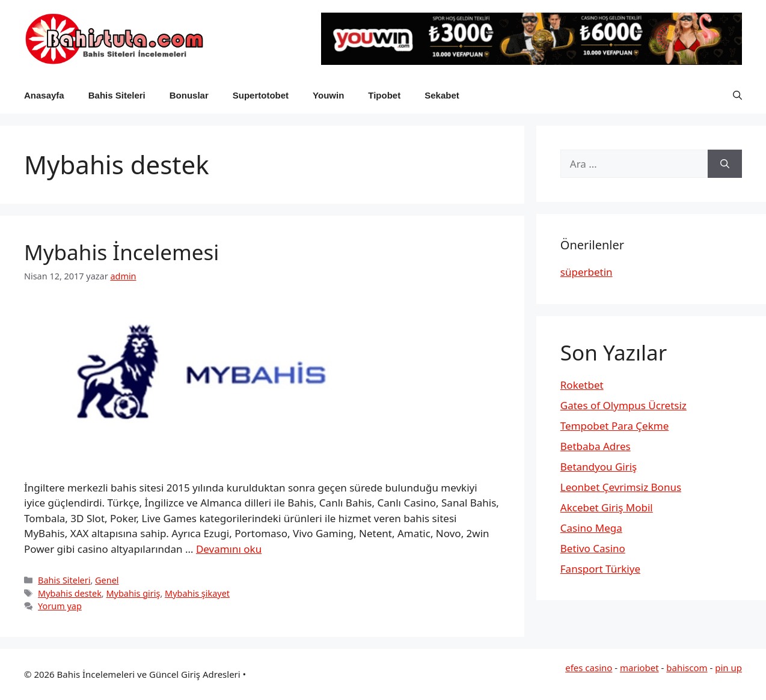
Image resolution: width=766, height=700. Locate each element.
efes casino (589, 668)
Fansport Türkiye (600, 569)
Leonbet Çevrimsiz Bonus (621, 487)
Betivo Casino (593, 548)
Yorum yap (60, 606)
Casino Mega (591, 528)
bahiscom (687, 668)
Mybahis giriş (133, 593)
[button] (737, 96)
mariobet (639, 668)
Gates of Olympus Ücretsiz (624, 405)
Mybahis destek (70, 593)
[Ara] (725, 164)
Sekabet (442, 95)
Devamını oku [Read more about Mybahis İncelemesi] (229, 549)
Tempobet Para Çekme (614, 426)
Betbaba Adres (596, 446)
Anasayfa (44, 95)
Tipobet (384, 95)
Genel (107, 580)
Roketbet (582, 385)
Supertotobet (261, 95)
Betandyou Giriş (599, 467)
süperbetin (587, 272)
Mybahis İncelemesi (121, 252)
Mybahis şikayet (197, 593)
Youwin (328, 95)
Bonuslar (189, 95)
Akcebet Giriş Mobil (607, 507)
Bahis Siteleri (117, 95)
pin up (728, 668)
